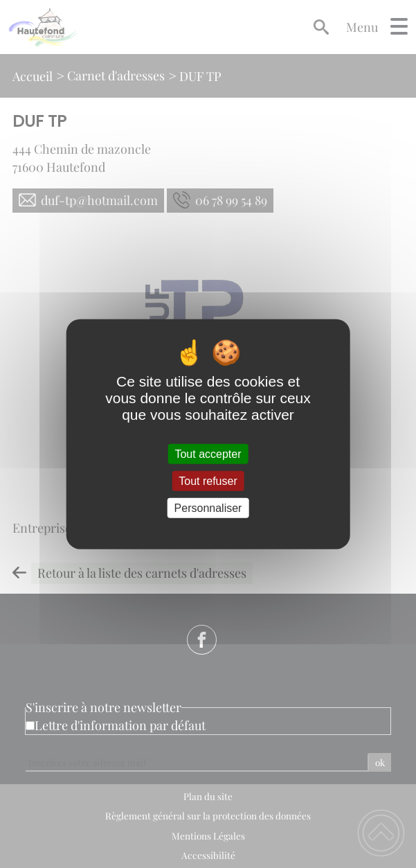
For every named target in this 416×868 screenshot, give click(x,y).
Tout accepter (208, 453)
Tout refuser (208, 480)
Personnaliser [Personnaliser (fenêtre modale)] (208, 508)
